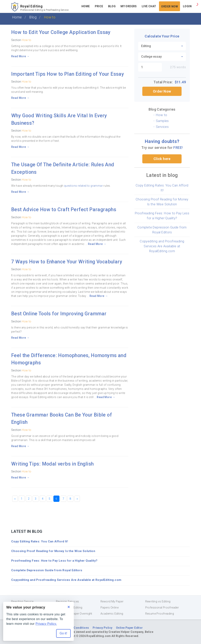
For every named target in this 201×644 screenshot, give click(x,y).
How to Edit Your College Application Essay (61, 32)
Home (17, 17)
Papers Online (110, 608)
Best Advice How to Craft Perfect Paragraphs (64, 210)
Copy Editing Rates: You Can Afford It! (40, 541)
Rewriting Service (22, 601)
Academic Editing (112, 614)
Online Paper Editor (129, 628)
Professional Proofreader (162, 608)
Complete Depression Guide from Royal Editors (47, 570)
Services (162, 127)
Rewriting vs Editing (158, 601)
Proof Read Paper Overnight (74, 614)
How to (26, 40)
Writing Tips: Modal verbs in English (52, 464)
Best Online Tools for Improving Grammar (59, 314)
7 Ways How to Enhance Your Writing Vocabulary (67, 262)
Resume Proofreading (160, 614)
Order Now (162, 91)
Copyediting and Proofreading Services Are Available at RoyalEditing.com (162, 246)
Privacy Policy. (46, 624)
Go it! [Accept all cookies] (63, 633)
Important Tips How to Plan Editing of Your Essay (68, 74)
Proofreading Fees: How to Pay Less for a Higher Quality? (54, 561)
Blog (33, 17)
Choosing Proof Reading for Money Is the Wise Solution (53, 551)
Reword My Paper (112, 601)
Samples (162, 121)
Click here (162, 159)
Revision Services (68, 601)
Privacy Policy (103, 628)
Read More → (20, 56)
